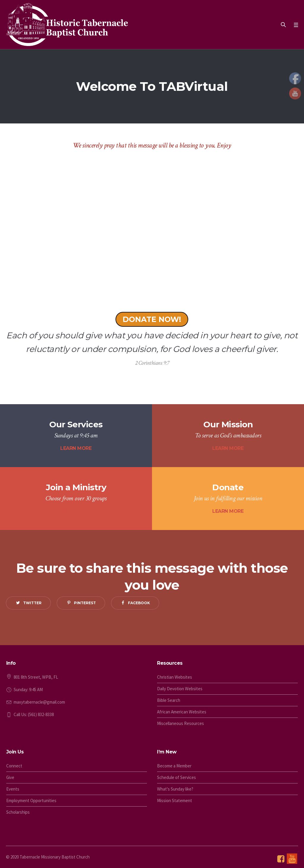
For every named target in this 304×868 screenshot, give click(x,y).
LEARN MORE (76, 448)
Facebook (139, 603)
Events (13, 789)
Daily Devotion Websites (180, 689)
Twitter (32, 603)
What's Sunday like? (175, 789)
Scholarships (18, 812)
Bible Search (169, 700)
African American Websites (182, 712)
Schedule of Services (176, 777)
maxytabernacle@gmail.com (39, 702)
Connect (14, 766)
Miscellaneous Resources (180, 723)
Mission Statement (175, 800)
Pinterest (85, 603)
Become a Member (174, 766)
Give (10, 777)
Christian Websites (175, 677)
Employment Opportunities (31, 800)
